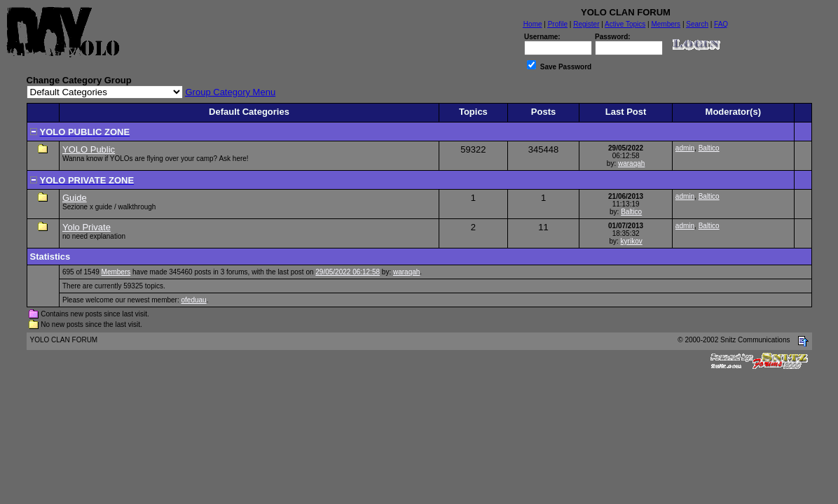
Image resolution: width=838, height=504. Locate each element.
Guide (75, 198)
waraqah (631, 163)
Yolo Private (87, 227)
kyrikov (632, 241)
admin (685, 148)
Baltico (709, 148)
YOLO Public (89, 149)
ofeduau (194, 300)
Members (116, 272)
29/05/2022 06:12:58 (348, 272)
